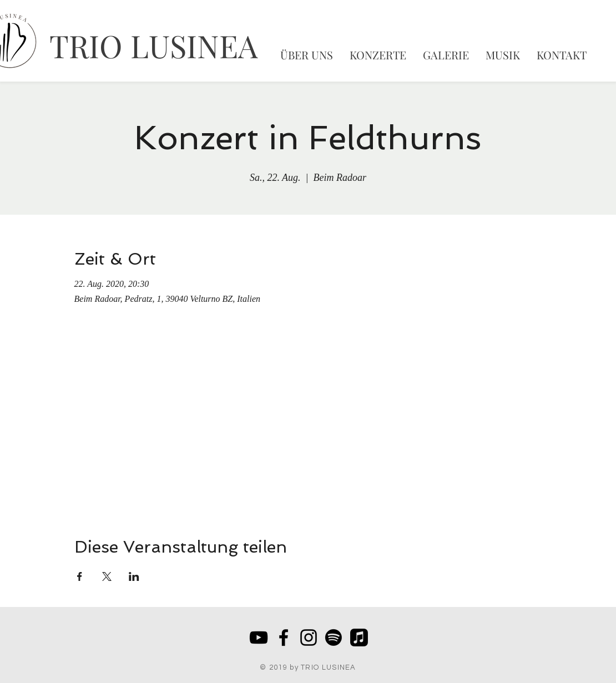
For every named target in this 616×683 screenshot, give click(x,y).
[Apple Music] (359, 638)
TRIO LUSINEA (153, 45)
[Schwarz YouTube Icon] (259, 638)
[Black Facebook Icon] (284, 638)
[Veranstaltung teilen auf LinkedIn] (134, 576)
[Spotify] (334, 638)
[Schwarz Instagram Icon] (309, 638)
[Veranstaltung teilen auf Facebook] (80, 576)
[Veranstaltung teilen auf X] (107, 576)
